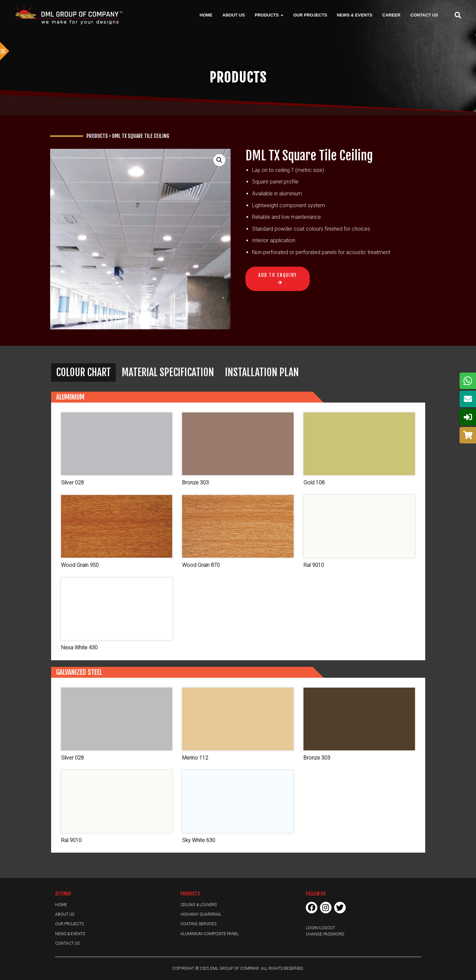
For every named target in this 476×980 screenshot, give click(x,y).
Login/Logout (320, 928)
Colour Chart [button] (83, 372)
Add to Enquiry (278, 275)
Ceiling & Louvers (199, 905)
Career (391, 15)
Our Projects (310, 15)
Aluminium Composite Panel (210, 934)
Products (269, 15)
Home (206, 15)
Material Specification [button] (168, 372)
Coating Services (198, 924)
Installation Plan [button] (262, 372)
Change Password (325, 934)
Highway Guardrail (201, 914)
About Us (234, 15)
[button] (219, 160)
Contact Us (424, 15)
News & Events (355, 15)
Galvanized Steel (79, 672)
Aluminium (70, 397)
